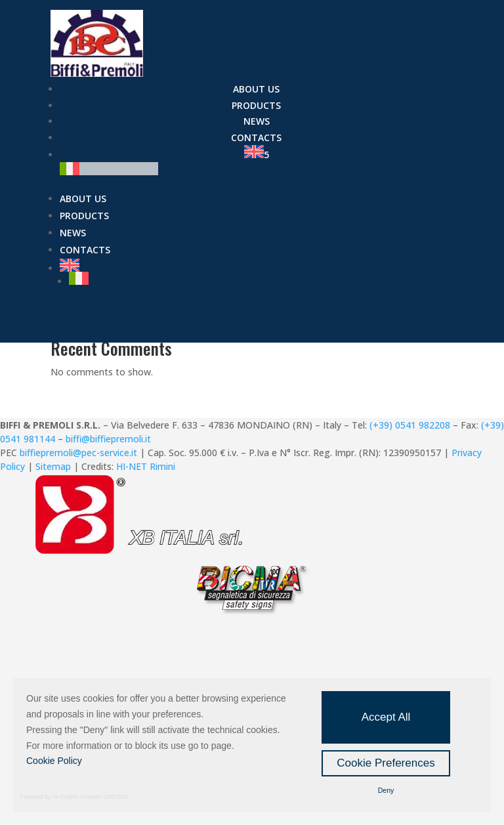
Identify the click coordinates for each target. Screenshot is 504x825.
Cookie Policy (54, 761)
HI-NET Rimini (146, 466)
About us (256, 89)
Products (256, 105)
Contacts (256, 137)
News (257, 121)
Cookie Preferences (386, 763)
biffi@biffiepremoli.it (108, 439)
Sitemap (53, 466)
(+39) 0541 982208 (410, 425)
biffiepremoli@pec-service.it (78, 453)
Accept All (386, 717)
